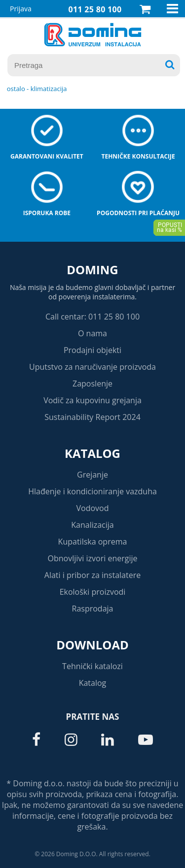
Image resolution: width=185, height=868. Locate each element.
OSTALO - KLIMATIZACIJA (37, 89)
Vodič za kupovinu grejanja (92, 400)
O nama (92, 333)
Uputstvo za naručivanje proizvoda (92, 367)
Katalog (92, 453)
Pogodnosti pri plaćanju (138, 213)
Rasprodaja (93, 609)
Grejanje (92, 475)
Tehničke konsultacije (138, 156)
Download (92, 645)
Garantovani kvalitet (47, 156)
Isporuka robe (47, 213)
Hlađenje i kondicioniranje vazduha (92, 491)
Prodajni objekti (92, 350)
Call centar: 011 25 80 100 (92, 317)
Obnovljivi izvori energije (93, 558)
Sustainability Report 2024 (92, 417)
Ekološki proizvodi (93, 592)
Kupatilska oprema (93, 542)
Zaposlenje (92, 384)
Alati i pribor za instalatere (92, 575)
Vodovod (93, 508)
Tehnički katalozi (92, 666)
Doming (92, 270)
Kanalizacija (92, 525)
